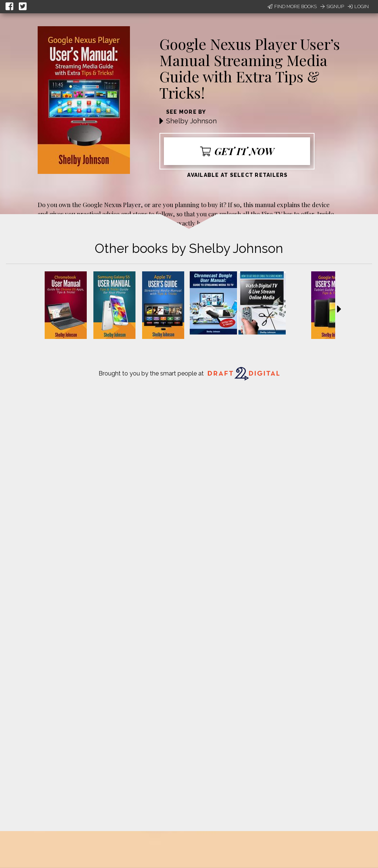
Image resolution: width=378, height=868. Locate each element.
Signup (332, 6)
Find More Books (292, 6)
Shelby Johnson (191, 121)
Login (358, 6)
